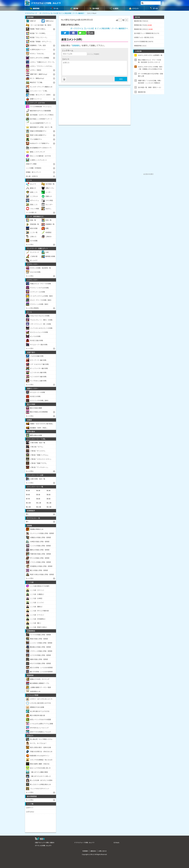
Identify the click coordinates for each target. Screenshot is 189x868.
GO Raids (116, 842)
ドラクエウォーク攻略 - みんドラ (46, 3)
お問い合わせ (103, 851)
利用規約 (85, 851)
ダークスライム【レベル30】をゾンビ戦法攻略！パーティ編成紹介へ (99, 28)
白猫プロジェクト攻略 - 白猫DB (45, 842)
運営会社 (93, 851)
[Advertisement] (95, 105)
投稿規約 (76, 45)
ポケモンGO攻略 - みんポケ (43, 845)
